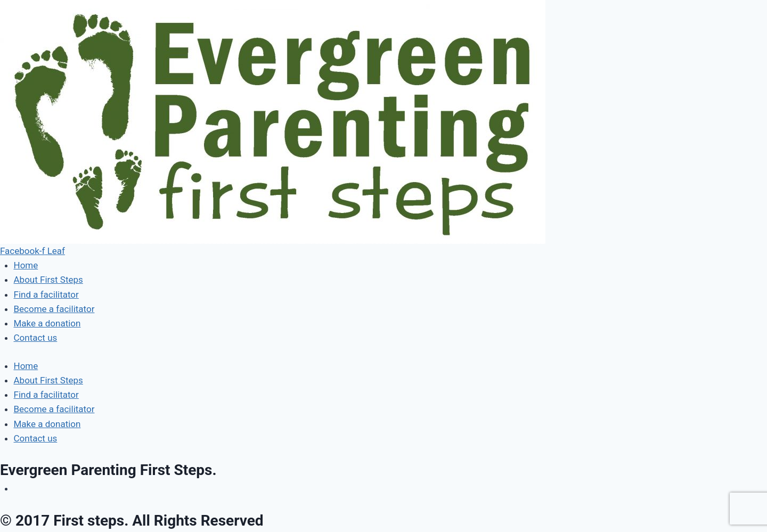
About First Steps (48, 280)
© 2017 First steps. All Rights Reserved (132, 521)
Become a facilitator (54, 309)
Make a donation (47, 323)
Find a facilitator (46, 294)
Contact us (36, 338)
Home (26, 265)
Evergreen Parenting (108, 470)
